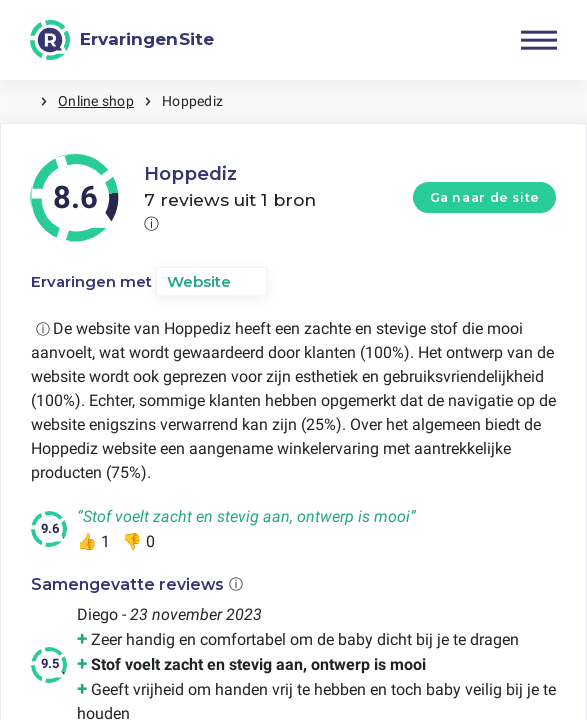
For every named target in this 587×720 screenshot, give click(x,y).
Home (20, 101)
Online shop (96, 101)
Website (199, 281)
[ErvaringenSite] (122, 40)
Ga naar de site (485, 197)
